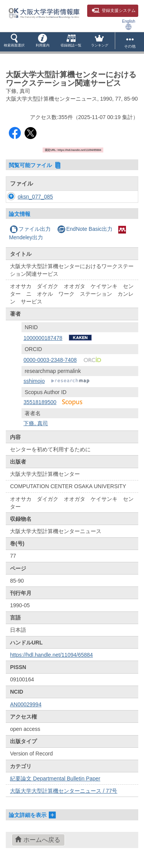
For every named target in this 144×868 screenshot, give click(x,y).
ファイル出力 (30, 229)
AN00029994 (26, 704)
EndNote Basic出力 (85, 229)
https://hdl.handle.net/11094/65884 (51, 655)
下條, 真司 (36, 423)
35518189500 (40, 402)
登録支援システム (114, 10)
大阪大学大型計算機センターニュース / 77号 (64, 791)
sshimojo (34, 381)
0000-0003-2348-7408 (50, 360)
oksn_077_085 (35, 197)
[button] (14, 42)
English (129, 24)
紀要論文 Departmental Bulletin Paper (55, 779)
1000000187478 (43, 338)
